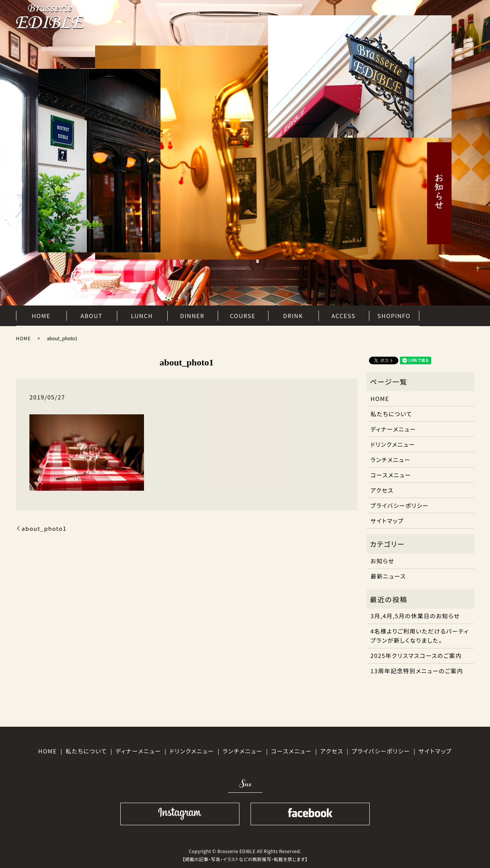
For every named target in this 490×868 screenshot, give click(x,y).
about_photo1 (44, 528)
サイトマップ (387, 521)
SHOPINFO (394, 314)
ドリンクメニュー (393, 444)
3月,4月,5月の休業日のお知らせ (415, 616)
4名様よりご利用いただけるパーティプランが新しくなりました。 (420, 636)
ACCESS (344, 314)
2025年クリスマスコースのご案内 (416, 655)
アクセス (382, 490)
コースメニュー (391, 475)
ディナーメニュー (393, 429)
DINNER (192, 314)
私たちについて (391, 414)
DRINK (293, 314)
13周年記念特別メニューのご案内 (417, 671)
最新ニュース (388, 576)
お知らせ (382, 561)
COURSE (243, 314)
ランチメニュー (391, 460)
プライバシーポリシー (400, 505)
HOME (41, 314)
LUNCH (142, 314)
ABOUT (91, 314)
